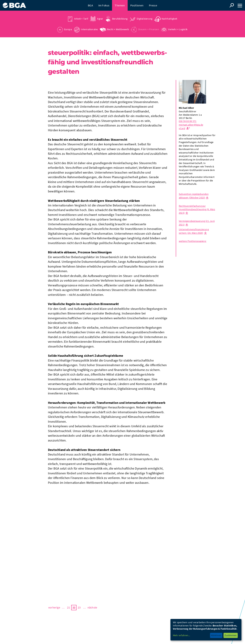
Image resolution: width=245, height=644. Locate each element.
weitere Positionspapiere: (193, 241)
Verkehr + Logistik (178, 29)
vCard (182, 128)
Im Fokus (104, 5)
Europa (68, 29)
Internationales (89, 29)
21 (69, 607)
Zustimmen (231, 635)
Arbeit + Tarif (81, 19)
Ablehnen (216, 635)
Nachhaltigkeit (169, 19)
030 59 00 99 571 (188, 121)
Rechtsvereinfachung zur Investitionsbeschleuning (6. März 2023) (197, 209)
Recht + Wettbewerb (118, 29)
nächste (92, 607)
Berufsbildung (120, 19)
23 (79, 607)
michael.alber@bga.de (191, 125)
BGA (90, 5)
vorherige (54, 607)
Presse (153, 5)
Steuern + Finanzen (149, 29)
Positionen (137, 5)
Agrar (100, 19)
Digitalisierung (145, 19)
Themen (120, 5)
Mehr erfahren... (181, 635)
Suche (232, 5)
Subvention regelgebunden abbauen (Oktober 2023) (194, 196)
